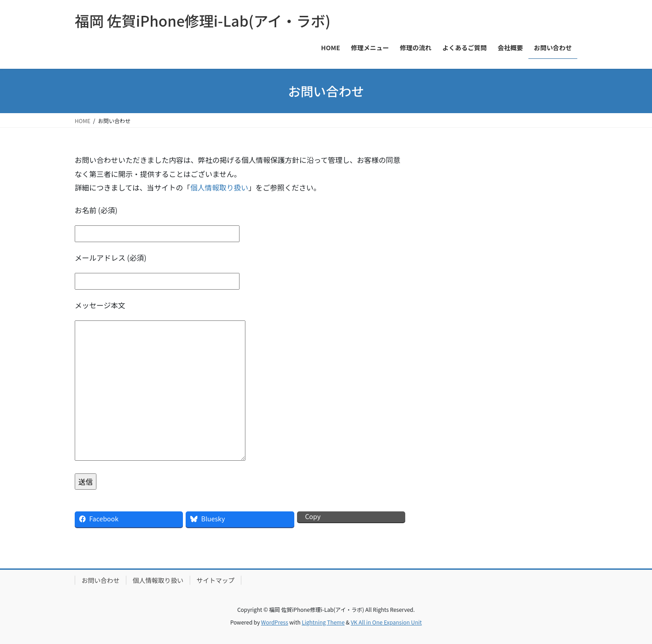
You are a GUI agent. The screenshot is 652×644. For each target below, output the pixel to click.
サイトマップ (216, 580)
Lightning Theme (323, 622)
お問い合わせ (101, 580)
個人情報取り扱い (219, 187)
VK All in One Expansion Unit (386, 622)
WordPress (275, 622)
